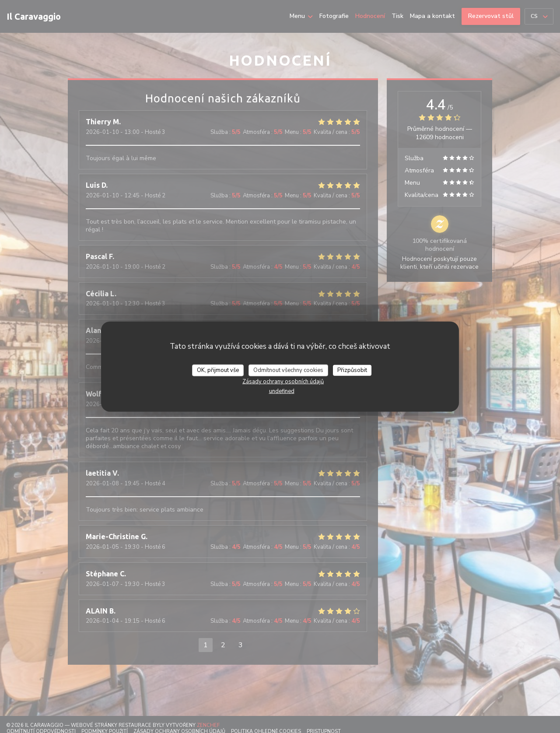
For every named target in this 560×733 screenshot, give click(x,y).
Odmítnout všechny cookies (288, 370)
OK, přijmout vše (218, 370)
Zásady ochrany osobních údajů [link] (283, 382)
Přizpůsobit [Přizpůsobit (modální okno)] (352, 370)
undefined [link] (282, 391)
